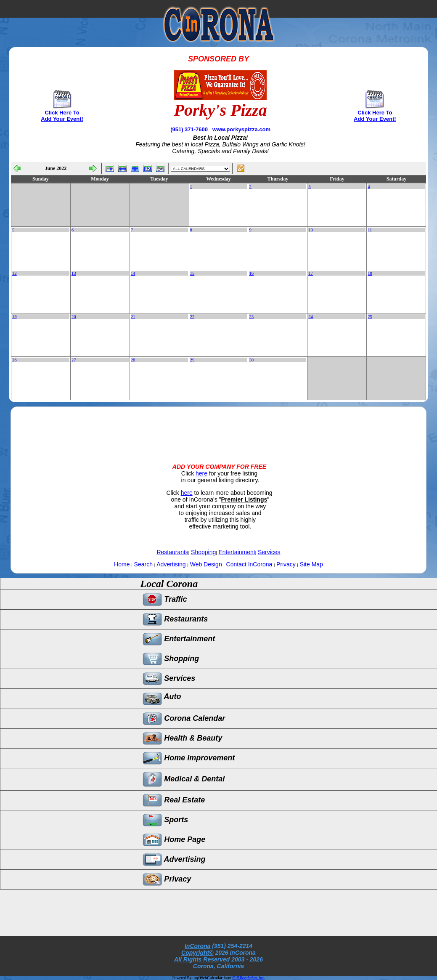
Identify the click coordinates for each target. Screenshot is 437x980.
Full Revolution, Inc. (248, 978)
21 (133, 317)
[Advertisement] (218, 428)
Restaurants (172, 552)
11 (370, 230)
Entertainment (237, 552)
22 (192, 317)
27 (74, 360)
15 (192, 273)
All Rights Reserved (202, 959)
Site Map (311, 564)
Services (269, 552)
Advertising (171, 564)
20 (74, 317)
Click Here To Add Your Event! (62, 116)
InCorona (197, 946)
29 (192, 360)
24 (311, 317)
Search (143, 564)
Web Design (206, 564)
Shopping (203, 552)
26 (15, 360)
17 (311, 273)
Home (122, 564)
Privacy (286, 564)
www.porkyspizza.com (241, 129)
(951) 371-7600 (190, 129)
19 (15, 317)
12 (15, 273)
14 (133, 273)
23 (251, 317)
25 (370, 317)
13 (74, 273)
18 (370, 273)
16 (251, 273)
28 (133, 360)
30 (251, 360)
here (201, 473)
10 (311, 230)
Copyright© (197, 953)
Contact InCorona (249, 564)
